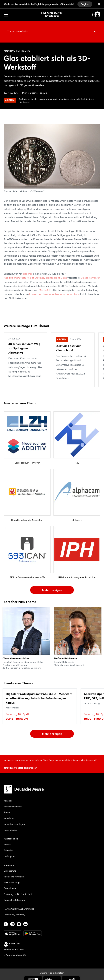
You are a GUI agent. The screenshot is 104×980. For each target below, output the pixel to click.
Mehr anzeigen (52, 590)
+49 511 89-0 (18, 949)
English (85, 4)
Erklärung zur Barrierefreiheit (18, 894)
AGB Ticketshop (12, 882)
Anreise (7, 844)
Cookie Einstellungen (14, 900)
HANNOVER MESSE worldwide (19, 909)
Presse (7, 812)
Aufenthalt (9, 850)
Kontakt (8, 801)
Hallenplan (9, 856)
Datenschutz (10, 871)
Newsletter (9, 818)
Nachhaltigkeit (11, 830)
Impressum (9, 865)
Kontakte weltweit (13, 807)
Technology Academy (14, 915)
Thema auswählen (18, 31)
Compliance (10, 888)
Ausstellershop (11, 839)
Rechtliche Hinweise (14, 877)
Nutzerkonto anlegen (14, 824)
